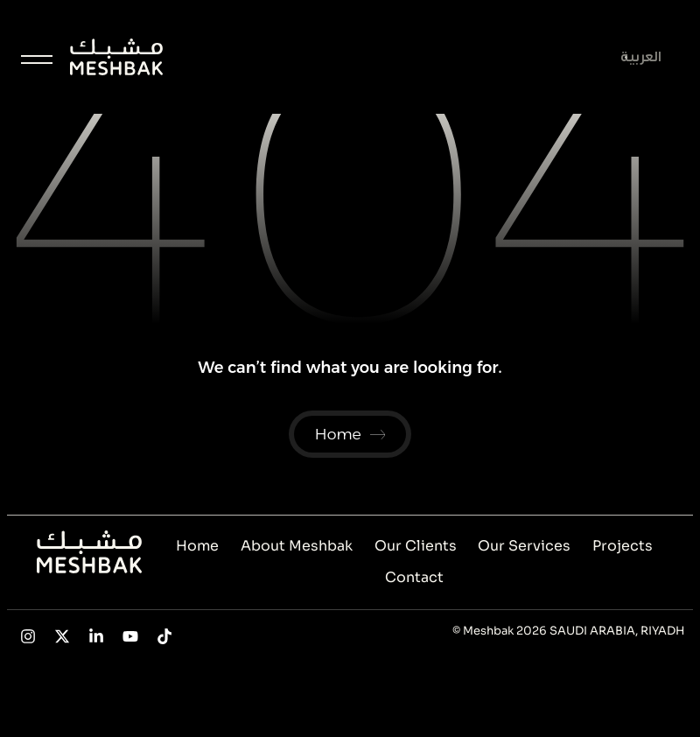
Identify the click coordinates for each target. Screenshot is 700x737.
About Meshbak (297, 546)
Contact (414, 577)
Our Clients (416, 546)
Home (197, 546)
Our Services (524, 546)
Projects (623, 546)
